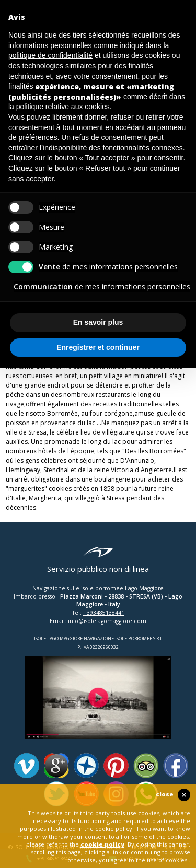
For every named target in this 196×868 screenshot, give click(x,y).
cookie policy (102, 844)
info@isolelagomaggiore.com (107, 621)
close (165, 794)
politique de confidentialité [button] (50, 55)
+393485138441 (104, 613)
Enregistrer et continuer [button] (98, 347)
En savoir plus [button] (98, 322)
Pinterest (116, 766)
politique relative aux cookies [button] (63, 107)
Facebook (176, 766)
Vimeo (27, 766)
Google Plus (56, 766)
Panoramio (86, 766)
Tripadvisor (146, 766)
